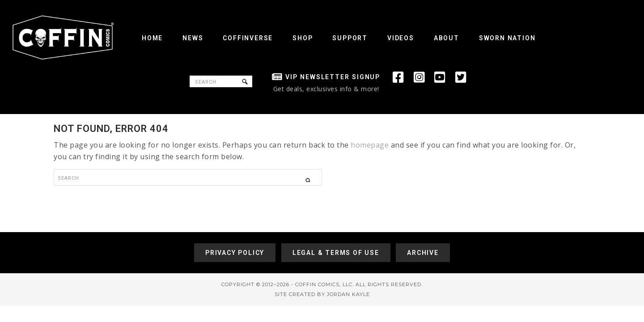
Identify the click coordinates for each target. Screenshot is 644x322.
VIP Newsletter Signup (333, 77)
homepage (370, 145)
